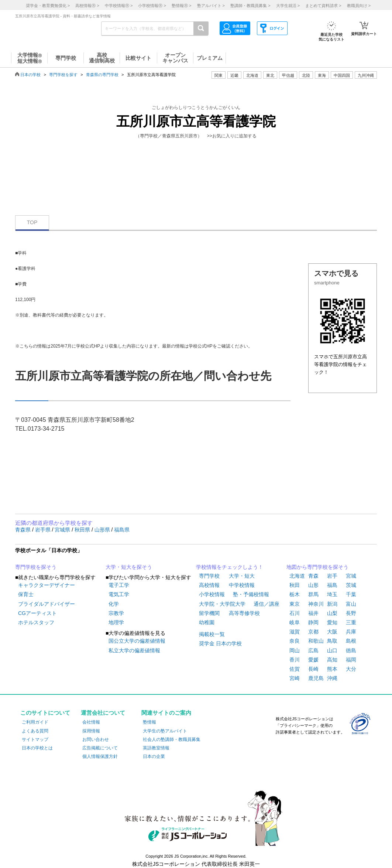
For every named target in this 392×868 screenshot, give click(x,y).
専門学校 (209, 576)
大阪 (332, 632)
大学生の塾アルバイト (165, 731)
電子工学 (119, 585)
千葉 (351, 594)
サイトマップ (35, 739)
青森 (313, 576)
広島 (313, 650)
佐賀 (295, 669)
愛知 (332, 622)
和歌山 (316, 641)
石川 (295, 613)
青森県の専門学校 (102, 75)
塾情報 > (181, 6)
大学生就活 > (288, 6)
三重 (351, 622)
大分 (351, 669)
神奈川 (316, 604)
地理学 (116, 622)
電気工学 (119, 594)
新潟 (332, 604)
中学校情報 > (119, 6)
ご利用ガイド (35, 722)
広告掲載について (100, 748)
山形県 (103, 530)
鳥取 (332, 641)
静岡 (313, 622)
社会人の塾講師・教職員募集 (172, 739)
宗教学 (116, 613)
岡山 (295, 650)
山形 (313, 585)
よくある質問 (35, 731)
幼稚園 (207, 622)
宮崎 (295, 678)
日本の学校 (30, 75)
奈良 (295, 641)
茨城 (351, 585)
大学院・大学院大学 (222, 604)
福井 (313, 613)
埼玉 (332, 594)
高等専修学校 (244, 613)
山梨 (332, 613)
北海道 (252, 75)
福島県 (122, 530)
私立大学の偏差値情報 (134, 650)
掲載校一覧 (212, 634)
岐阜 (295, 622)
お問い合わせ (96, 739)
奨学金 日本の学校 (220, 643)
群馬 (313, 594)
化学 (114, 604)
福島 (332, 585)
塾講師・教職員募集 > (250, 6)
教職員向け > (359, 6)
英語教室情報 (156, 748)
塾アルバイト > (211, 6)
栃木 (295, 594)
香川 (295, 660)
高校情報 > (87, 6)
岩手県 (44, 530)
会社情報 (91, 722)
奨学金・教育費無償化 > (48, 6)
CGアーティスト (37, 613)
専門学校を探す (63, 75)
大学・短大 (242, 576)
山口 (332, 650)
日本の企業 (154, 756)
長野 (351, 613)
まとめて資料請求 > (323, 6)
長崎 (313, 669)
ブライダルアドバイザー (47, 604)
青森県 (24, 530)
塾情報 (149, 722)
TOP (32, 222)
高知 (332, 660)
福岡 (351, 660)
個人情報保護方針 (100, 756)
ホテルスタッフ (36, 622)
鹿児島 (316, 678)
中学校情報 (242, 585)
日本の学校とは (37, 748)
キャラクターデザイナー (47, 585)
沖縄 (332, 678)
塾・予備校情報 (251, 594)
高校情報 (209, 585)
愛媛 (313, 660)
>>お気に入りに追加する (232, 136)
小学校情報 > (152, 6)
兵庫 (351, 632)
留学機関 (209, 613)
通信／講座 (267, 604)
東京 (295, 604)
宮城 (351, 576)
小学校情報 (212, 594)
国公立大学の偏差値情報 (137, 641)
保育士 (26, 594)
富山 (351, 604)
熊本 (332, 669)
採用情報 (91, 731)
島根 (351, 641)
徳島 (351, 650)
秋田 (295, 585)
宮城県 (63, 530)
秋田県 (83, 530)
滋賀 (295, 632)
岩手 (332, 576)
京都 (313, 632)
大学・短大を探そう (129, 567)
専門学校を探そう (36, 567)
